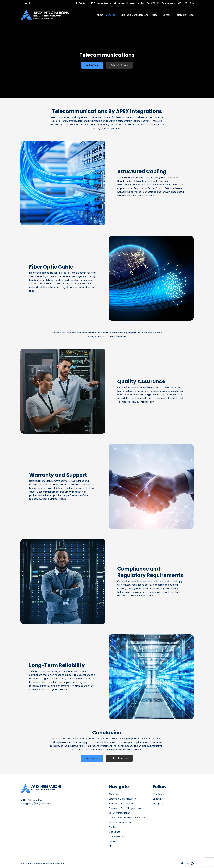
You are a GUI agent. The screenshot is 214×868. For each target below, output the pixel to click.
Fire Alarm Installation (121, 804)
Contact (113, 827)
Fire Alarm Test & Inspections (125, 808)
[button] (92, 65)
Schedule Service (118, 837)
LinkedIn (157, 799)
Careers (113, 841)
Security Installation (120, 813)
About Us (114, 794)
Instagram (159, 804)
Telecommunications (120, 822)
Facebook (158, 794)
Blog (111, 846)
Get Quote (115, 832)
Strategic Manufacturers (122, 799)
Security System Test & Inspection (127, 818)
